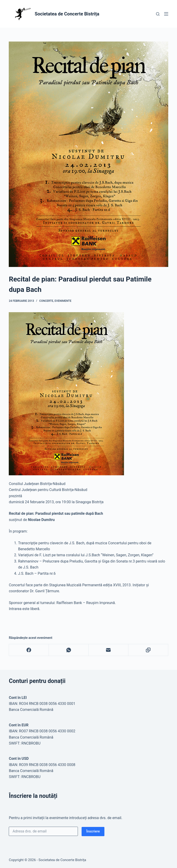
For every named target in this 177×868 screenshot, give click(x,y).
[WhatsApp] (69, 650)
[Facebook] (29, 650)
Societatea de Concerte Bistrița (67, 14)
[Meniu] (166, 14)
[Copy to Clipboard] (148, 650)
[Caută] (158, 14)
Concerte (46, 301)
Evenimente (63, 301)
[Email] (109, 650)
